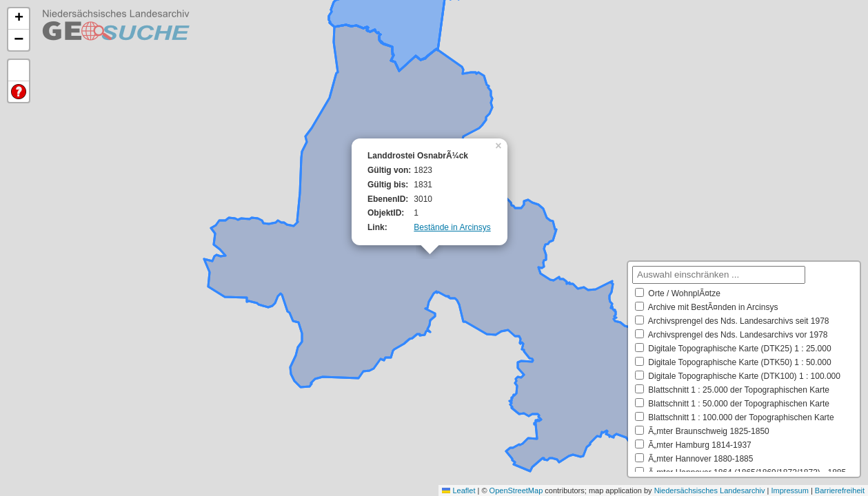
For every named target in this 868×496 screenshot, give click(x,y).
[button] (500, 145)
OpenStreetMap (516, 490)
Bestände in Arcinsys (452, 227)
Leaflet (458, 490)
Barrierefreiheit (840, 490)
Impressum (789, 490)
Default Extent (19, 71)
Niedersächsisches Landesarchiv (710, 490)
